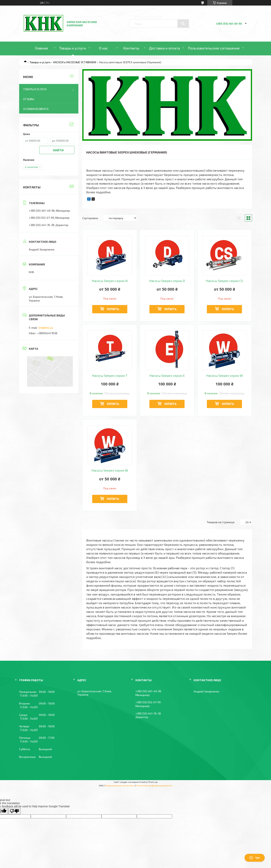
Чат (255, 858)
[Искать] (183, 24)
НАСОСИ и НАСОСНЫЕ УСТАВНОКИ (75, 62)
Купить (113, 309)
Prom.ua (153, 782)
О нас (104, 48)
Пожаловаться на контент (120, 785)
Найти (58, 150)
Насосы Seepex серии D (167, 281)
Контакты (131, 48)
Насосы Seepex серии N (110, 281)
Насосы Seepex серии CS (224, 281)
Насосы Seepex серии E (167, 376)
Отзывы (29, 99)
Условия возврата (36, 109)
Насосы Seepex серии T (110, 376)
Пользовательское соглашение (214, 48)
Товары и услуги (73, 48)
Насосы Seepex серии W (225, 376)
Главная (41, 48)
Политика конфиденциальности (154, 785)
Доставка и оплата (165, 48)
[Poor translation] (14, 811)
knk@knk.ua (46, 328)
